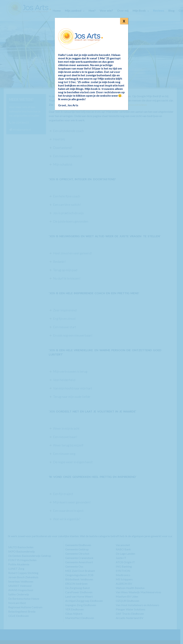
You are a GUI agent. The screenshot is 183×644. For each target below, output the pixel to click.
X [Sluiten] (124, 21)
